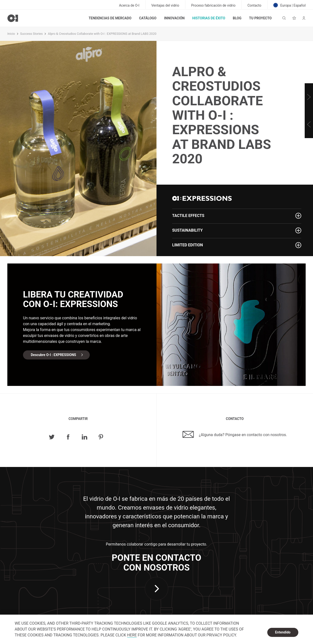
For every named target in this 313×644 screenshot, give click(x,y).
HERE (132, 635)
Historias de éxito (209, 18)
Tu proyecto (260, 18)
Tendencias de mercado (110, 18)
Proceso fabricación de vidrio (213, 5)
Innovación (174, 18)
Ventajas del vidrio (165, 5)
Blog (237, 18)
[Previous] (309, 124)
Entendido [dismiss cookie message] (283, 632)
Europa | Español (290, 5)
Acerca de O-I (129, 5)
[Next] (309, 97)
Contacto (254, 5)
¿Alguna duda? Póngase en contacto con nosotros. (235, 434)
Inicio (11, 34)
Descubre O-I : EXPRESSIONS (53, 355)
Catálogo (148, 18)
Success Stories (31, 34)
